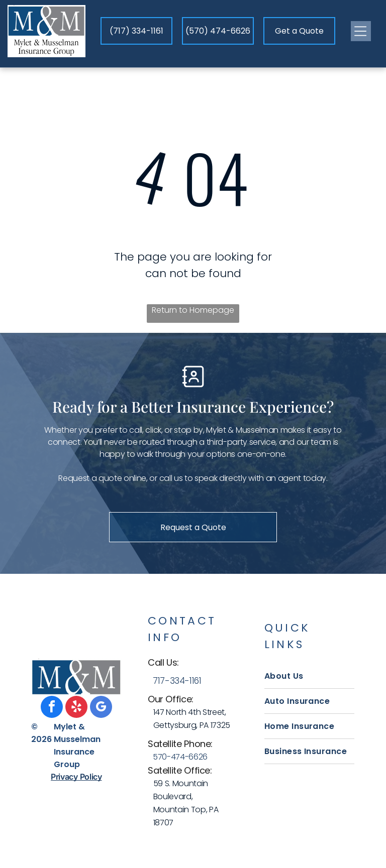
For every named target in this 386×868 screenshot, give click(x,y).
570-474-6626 (180, 757)
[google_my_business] (101, 708)
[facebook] (52, 708)
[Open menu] (361, 31)
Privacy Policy (76, 777)
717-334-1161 (177, 681)
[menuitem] (310, 676)
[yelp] (76, 708)
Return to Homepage (193, 310)
